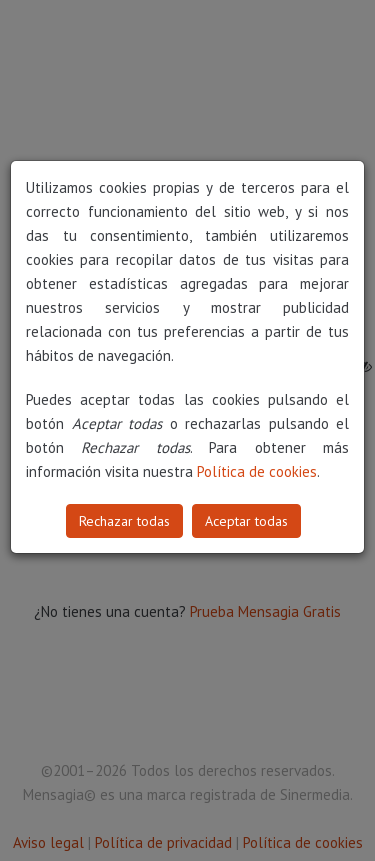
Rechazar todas (124, 521)
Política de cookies (257, 471)
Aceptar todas (246, 521)
